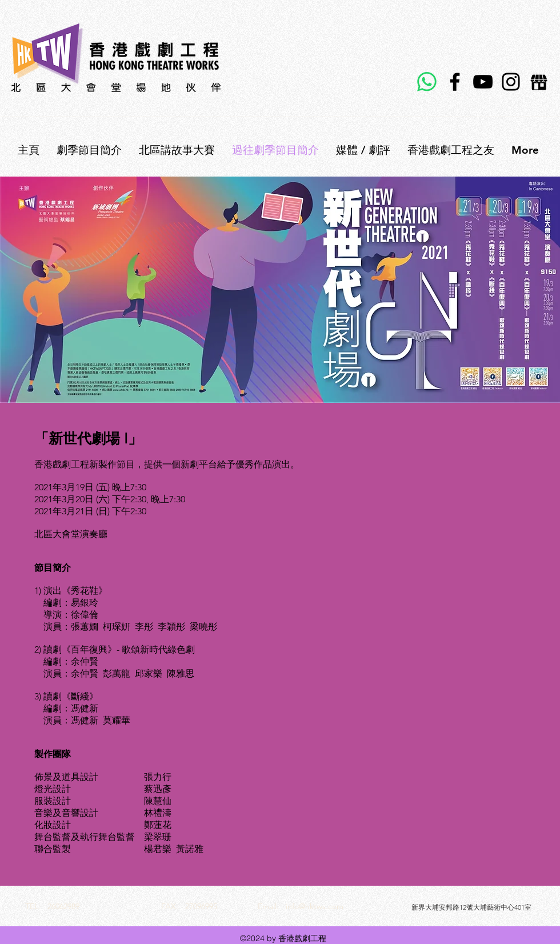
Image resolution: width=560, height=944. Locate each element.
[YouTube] (483, 82)
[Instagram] (511, 82)
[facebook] (531, 23)
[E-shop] (539, 82)
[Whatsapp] (427, 82)
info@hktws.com (315, 906)
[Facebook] (455, 82)
